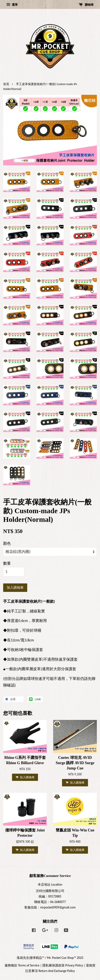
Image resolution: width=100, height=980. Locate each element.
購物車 (86, 5)
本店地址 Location (50, 884)
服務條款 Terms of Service (22, 965)
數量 (7, 563)
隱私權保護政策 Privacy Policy (63, 965)
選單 (12, 5)
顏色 (7, 543)
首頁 (6, 84)
